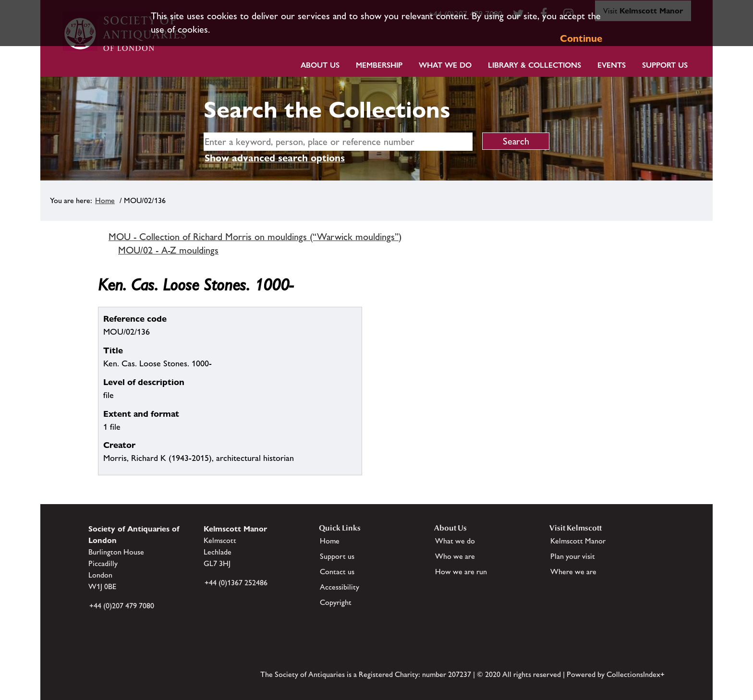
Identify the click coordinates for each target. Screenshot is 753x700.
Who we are (455, 556)
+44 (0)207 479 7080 (122, 606)
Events (612, 65)
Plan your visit (573, 556)
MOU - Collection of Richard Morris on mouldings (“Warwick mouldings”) (255, 237)
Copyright (336, 602)
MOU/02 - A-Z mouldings (168, 250)
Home (105, 200)
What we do (445, 65)
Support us (337, 556)
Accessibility (340, 587)
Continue (581, 38)
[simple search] (338, 142)
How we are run (461, 572)
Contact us (337, 572)
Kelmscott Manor (578, 541)
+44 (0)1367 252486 (236, 583)
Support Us (665, 65)
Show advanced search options (275, 158)
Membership (379, 65)
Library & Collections (534, 65)
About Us (320, 65)
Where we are (573, 572)
